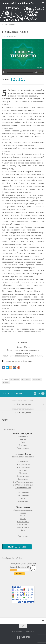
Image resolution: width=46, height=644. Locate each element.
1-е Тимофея (23, 492)
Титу (23, 498)
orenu (6, 36)
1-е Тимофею (8, 25)
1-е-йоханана (23, 522)
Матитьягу (23, 436)
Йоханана (23, 445)
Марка (23, 439)
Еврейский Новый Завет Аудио (18, 3)
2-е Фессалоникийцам (23, 485)
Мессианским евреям (23, 510)
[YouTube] (43, 393)
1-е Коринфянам (23, 464)
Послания (6, 383)
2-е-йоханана (23, 524)
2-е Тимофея (23, 495)
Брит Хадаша (26, 379)
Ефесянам (23, 473)
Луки (23, 442)
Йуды (23, 530)
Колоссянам (23, 479)
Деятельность (23, 448)
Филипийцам (23, 476)
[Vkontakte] (39, 393)
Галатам (23, 470)
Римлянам (23, 461)
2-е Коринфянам (23, 467)
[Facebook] (35, 393)
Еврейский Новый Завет (13, 558)
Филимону (23, 501)
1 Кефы (23, 516)
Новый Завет (37, 379)
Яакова (23, 513)
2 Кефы (23, 519)
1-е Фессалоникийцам (23, 482)
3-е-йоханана (23, 527)
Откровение (23, 536)
